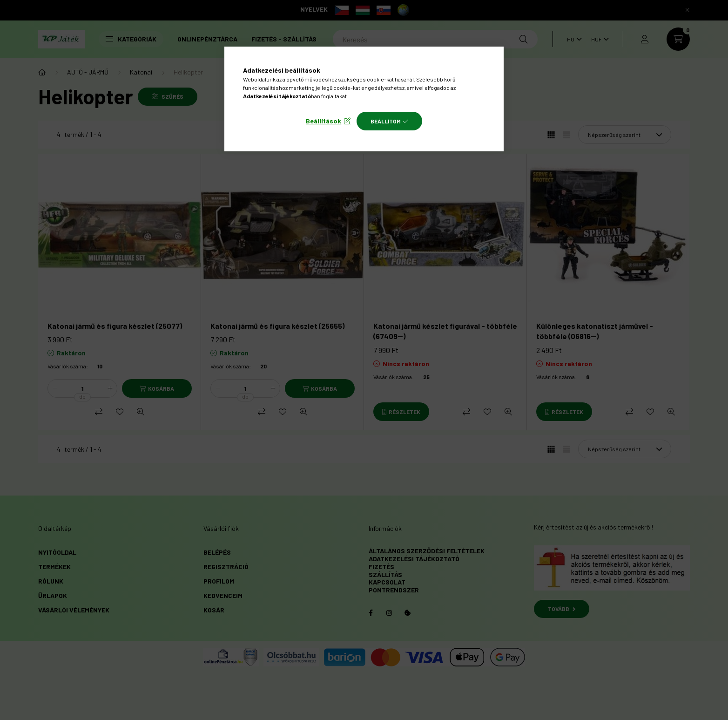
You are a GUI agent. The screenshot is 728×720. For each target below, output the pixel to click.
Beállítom (386, 121)
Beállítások (324, 121)
